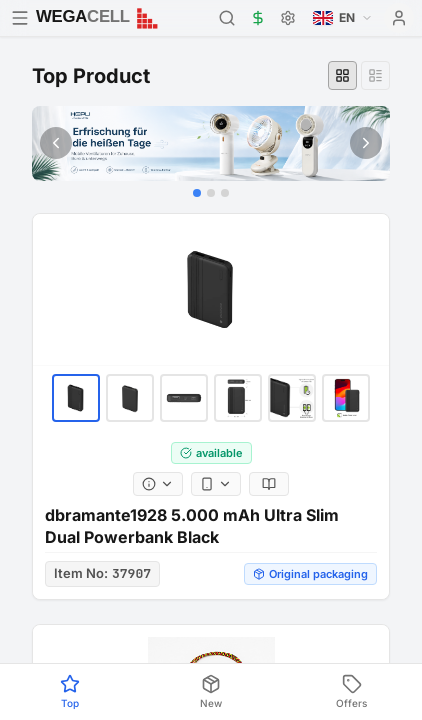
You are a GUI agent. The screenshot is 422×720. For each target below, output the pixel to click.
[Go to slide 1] (197, 193)
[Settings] (288, 18)
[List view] (375, 75)
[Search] (227, 18)
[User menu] (399, 18)
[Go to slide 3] (225, 193)
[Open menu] (20, 18)
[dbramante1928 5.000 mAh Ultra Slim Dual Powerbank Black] (211, 290)
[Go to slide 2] (211, 193)
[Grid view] (342, 75)
